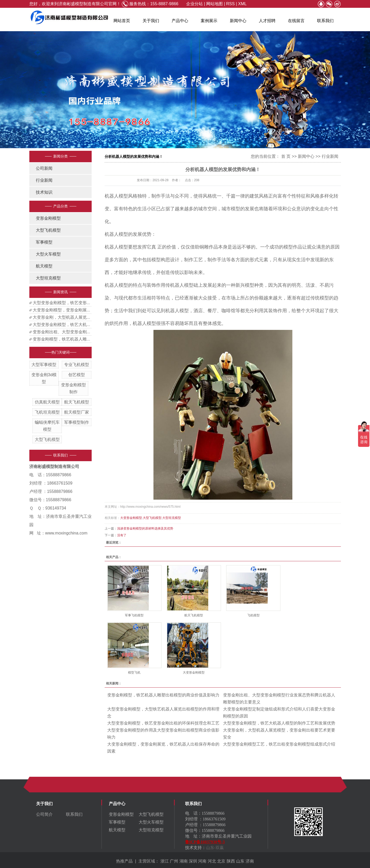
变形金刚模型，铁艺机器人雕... (61, 339)
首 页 (286, 156)
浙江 (165, 861)
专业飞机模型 (77, 365)
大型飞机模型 (48, 230)
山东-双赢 (215, 848)
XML (242, 4)
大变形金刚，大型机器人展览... (61, 317)
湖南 (184, 861)
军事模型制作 (77, 422)
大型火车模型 (48, 254)
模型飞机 (134, 673)
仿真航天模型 (47, 402)
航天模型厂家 (77, 412)
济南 (250, 861)
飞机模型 (253, 615)
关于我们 (151, 21)
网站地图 (214, 4)
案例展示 (209, 21)
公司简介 (44, 814)
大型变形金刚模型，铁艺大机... (61, 325)
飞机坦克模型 (47, 412)
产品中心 (180, 21)
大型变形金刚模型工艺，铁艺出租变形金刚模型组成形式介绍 (279, 744)
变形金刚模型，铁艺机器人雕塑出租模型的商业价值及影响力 (163, 695)
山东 (240, 861)
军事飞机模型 (134, 615)
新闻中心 (238, 21)
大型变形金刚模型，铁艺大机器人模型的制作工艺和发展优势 (279, 723)
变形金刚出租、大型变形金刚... (61, 332)
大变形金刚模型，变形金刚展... (61, 310)
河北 (212, 861)
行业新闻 (44, 180)
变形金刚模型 (48, 218)
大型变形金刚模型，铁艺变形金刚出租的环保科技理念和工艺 (163, 723)
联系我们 (325, 21)
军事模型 (44, 242)
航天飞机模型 (77, 402)
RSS (230, 4)
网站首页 (122, 21)
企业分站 (194, 4)
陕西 (231, 861)
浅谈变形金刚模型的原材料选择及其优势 (145, 528)
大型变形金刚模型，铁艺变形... (61, 303)
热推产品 (124, 861)
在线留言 (296, 21)
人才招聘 (267, 21)
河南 (202, 861)
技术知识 (44, 192)
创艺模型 (77, 375)
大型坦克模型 (48, 278)
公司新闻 (44, 168)
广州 (174, 861)
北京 (221, 861)
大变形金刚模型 (131, 518)
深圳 (193, 861)
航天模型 (44, 266)
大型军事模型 (44, 365)
